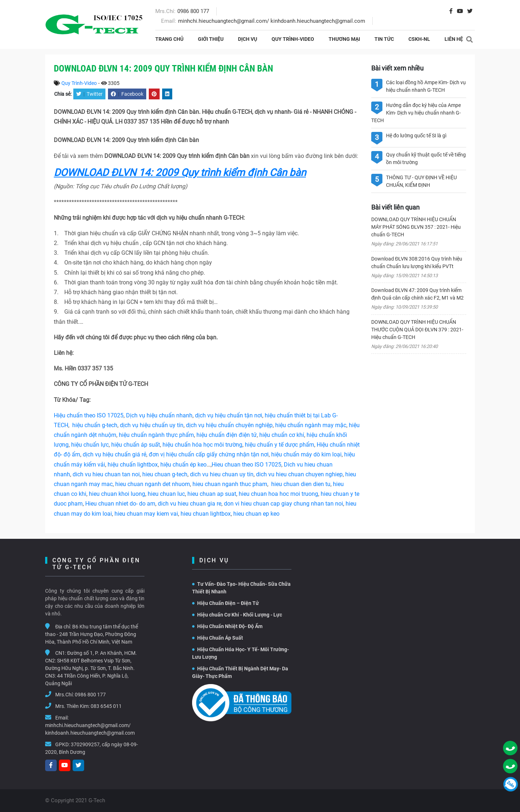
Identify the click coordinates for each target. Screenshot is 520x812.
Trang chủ (169, 39)
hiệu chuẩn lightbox (133, 465)
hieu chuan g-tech (165, 474)
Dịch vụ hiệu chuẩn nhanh (159, 415)
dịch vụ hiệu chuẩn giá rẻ (114, 454)
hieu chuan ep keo (256, 514)
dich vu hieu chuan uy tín (222, 474)
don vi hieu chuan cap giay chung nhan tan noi (283, 504)
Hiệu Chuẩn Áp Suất (218, 638)
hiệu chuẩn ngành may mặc (311, 425)
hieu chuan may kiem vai (146, 514)
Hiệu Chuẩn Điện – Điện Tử (226, 603)
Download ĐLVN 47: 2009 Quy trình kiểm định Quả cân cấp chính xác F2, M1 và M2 (417, 294)
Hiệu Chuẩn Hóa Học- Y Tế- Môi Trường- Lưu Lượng (240, 653)
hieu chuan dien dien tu (301, 484)
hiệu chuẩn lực (90, 445)
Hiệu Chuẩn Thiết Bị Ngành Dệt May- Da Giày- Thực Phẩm (240, 672)
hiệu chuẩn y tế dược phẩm (279, 445)
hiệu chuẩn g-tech (95, 425)
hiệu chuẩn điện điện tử (227, 435)
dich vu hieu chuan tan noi (106, 474)
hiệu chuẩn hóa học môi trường (202, 445)
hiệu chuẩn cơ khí (282, 435)
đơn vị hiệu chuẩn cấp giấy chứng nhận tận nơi (209, 454)
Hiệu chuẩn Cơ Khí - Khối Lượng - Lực (237, 615)
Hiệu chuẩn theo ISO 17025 (89, 415)
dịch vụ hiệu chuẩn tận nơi (229, 415)
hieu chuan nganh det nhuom (152, 484)
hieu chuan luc (166, 494)
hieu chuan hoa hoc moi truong (278, 494)
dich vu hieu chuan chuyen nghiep (299, 474)
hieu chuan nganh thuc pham (230, 484)
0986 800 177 (193, 11)
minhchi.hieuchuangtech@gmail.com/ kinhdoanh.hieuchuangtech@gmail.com (272, 21)
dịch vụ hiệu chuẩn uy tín (152, 425)
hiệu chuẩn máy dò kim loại (306, 454)
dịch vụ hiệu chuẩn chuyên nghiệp (229, 425)
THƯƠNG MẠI (344, 39)
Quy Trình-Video (293, 39)
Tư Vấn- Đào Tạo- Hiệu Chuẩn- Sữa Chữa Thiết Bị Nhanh (241, 588)
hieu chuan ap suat (212, 494)
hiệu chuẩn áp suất (136, 445)
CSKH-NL (419, 39)
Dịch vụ (248, 39)
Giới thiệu (211, 39)
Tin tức (384, 39)
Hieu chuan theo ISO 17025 (246, 465)
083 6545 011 (106, 706)
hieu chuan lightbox (206, 514)
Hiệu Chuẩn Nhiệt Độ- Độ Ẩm (227, 626)
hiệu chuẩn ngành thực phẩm (156, 435)
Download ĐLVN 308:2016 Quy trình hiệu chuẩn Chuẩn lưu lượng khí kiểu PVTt (417, 263)
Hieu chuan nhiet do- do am (120, 504)
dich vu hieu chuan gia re (190, 504)
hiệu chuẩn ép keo (183, 465)
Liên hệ (454, 39)
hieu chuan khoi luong (117, 494)
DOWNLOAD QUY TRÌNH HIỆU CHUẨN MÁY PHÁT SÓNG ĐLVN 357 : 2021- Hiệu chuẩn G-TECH (416, 227)
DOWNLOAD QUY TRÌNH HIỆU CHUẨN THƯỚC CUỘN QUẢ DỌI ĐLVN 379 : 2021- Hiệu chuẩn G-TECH (417, 330)
